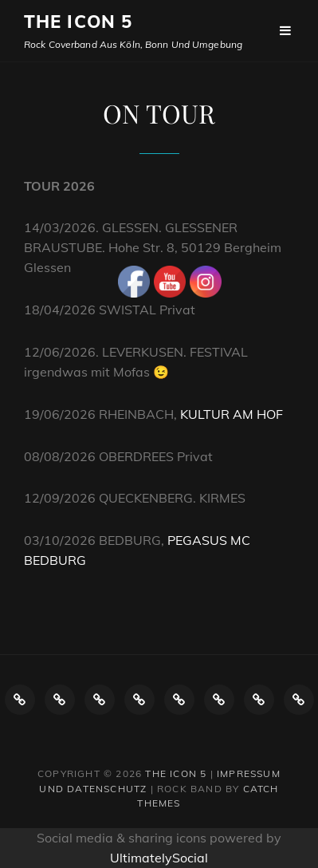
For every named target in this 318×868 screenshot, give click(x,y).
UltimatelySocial (159, 858)
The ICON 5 (78, 22)
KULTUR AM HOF (232, 414)
